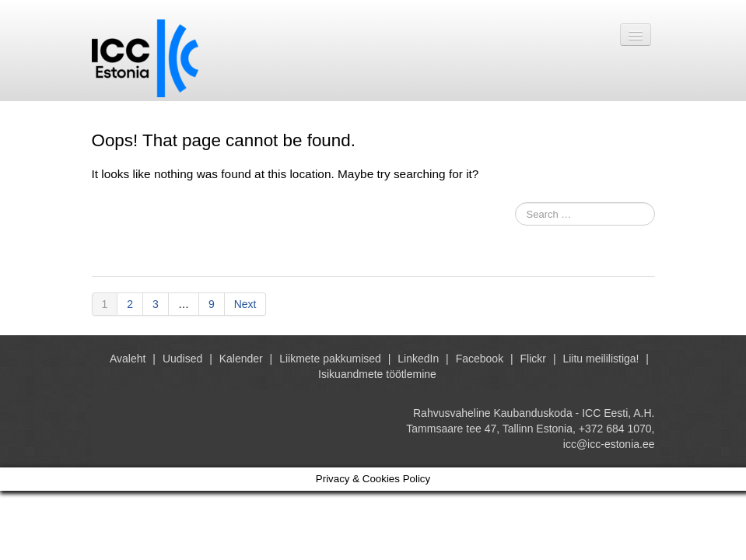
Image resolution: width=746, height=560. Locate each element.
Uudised (182, 359)
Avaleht (128, 359)
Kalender (241, 359)
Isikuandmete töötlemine (377, 374)
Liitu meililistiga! (601, 359)
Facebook (480, 359)
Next (245, 304)
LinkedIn (418, 359)
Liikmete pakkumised (330, 359)
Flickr (533, 359)
